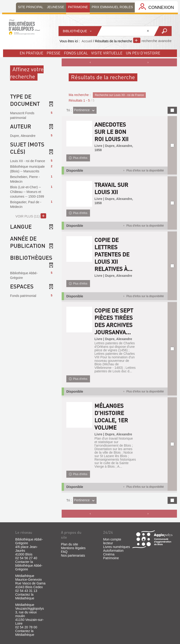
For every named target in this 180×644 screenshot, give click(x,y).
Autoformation (113, 551)
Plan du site (69, 544)
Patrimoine (111, 558)
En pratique (32, 53)
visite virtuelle (107, 53)
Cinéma (109, 554)
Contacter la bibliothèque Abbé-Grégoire (29, 566)
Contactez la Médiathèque (25, 596)
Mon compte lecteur (112, 541)
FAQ (64, 552)
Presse (54, 53)
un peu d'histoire (143, 53)
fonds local (76, 53)
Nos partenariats (73, 555)
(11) (31, 216)
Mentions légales (73, 548)
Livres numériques (116, 547)
